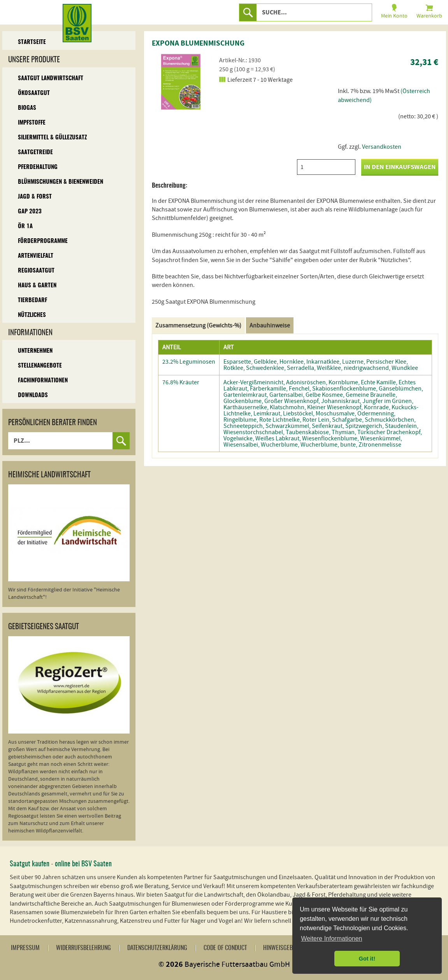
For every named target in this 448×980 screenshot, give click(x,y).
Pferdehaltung (38, 167)
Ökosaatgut (34, 93)
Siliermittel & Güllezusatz (52, 138)
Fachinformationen (43, 381)
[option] (181, 82)
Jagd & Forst (35, 197)
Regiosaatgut (36, 271)
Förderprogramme (43, 241)
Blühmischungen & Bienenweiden (61, 182)
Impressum (25, 948)
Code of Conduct (225, 948)
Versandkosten (382, 147)
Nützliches (32, 315)
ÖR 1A (25, 226)
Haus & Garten (37, 286)
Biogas (27, 108)
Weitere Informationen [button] (331, 939)
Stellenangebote (40, 366)
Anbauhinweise (270, 325)
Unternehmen (35, 351)
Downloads (33, 395)
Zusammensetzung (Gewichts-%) (198, 325)
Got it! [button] (367, 959)
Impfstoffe (32, 123)
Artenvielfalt (36, 256)
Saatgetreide (35, 152)
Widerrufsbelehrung (83, 948)
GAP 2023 (30, 212)
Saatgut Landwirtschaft (51, 78)
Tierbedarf (33, 300)
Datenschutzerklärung (157, 948)
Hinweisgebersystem (290, 948)
